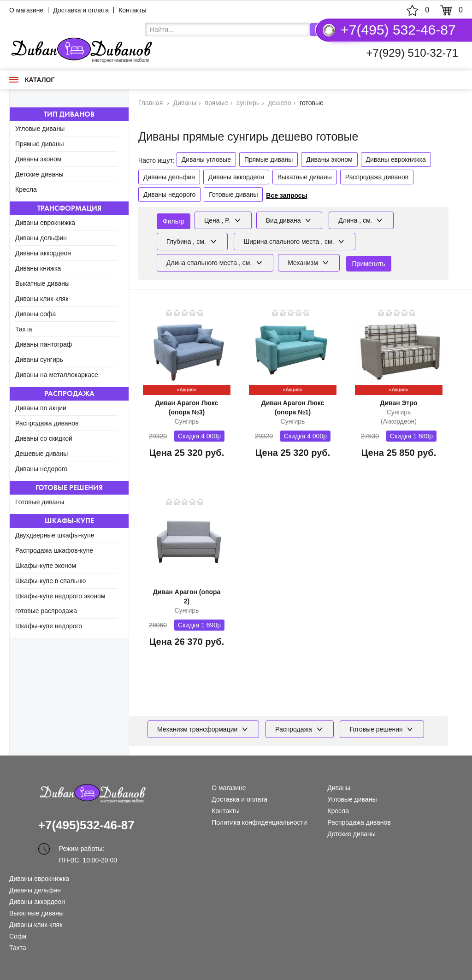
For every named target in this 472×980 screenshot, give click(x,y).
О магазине (26, 10)
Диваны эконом (38, 159)
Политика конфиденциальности (259, 822)
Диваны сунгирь (39, 360)
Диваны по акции (41, 408)
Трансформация (69, 208)
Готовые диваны (40, 502)
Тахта (24, 329)
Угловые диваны (40, 129)
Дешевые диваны (41, 454)
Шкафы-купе (69, 521)
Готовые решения (69, 487)
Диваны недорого (41, 469)
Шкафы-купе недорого (49, 626)
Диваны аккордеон (43, 253)
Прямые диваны (40, 144)
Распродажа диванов (47, 423)
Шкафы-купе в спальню (50, 581)
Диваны (339, 788)
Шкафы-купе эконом (46, 566)
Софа (18, 936)
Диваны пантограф (44, 344)
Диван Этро (398, 403)
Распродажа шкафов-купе (54, 550)
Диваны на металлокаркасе (57, 375)
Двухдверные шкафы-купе (55, 535)
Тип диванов (69, 114)
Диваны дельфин (41, 238)
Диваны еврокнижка (45, 223)
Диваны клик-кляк (42, 299)
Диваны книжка (38, 268)
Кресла (26, 189)
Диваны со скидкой (44, 438)
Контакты (132, 10)
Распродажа (69, 393)
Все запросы (286, 195)
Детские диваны (39, 174)
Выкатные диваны (42, 283)
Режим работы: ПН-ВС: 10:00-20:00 (88, 850)
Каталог (32, 80)
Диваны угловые (206, 159)
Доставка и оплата (81, 10)
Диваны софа (35, 314)
